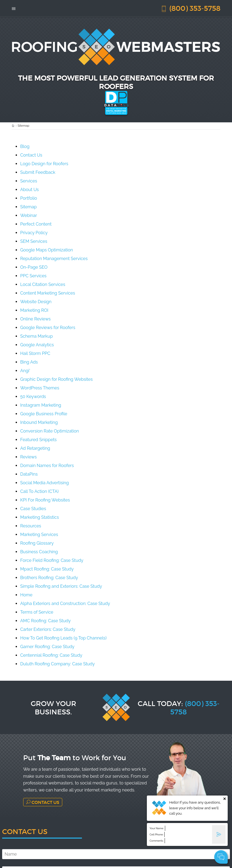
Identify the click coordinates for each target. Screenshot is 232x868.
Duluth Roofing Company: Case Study (58, 664)
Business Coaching (39, 552)
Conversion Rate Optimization (50, 431)
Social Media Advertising (44, 483)
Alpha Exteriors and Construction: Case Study (65, 604)
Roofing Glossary (37, 543)
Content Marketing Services (48, 293)
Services (29, 181)
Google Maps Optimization (47, 250)
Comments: (157, 841)
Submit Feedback (38, 172)
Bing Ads (29, 362)
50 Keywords (33, 397)
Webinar (29, 215)
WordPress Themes (40, 388)
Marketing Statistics (39, 517)
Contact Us (31, 155)
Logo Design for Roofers (44, 164)
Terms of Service (37, 612)
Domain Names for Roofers (47, 466)
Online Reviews (35, 319)
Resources (31, 526)
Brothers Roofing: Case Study (49, 578)
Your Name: (157, 828)
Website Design (36, 302)
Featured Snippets (38, 440)
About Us (30, 190)
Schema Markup (37, 336)
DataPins (29, 474)
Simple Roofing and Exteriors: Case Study (61, 586)
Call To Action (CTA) (39, 491)
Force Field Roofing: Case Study (52, 560)
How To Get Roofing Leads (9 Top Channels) (63, 638)
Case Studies (33, 509)
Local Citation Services (43, 284)
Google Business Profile (44, 414)
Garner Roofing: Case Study (47, 647)
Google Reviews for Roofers (48, 328)
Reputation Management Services (54, 259)
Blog (25, 146)
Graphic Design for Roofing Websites (56, 379)
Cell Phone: (156, 834)
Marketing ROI (34, 310)
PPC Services (33, 276)
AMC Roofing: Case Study (45, 621)
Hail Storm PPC (35, 353)
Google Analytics (37, 345)
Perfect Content (36, 224)
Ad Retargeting (35, 448)
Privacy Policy (34, 233)
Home (26, 595)
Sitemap (28, 207)
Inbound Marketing (39, 422)
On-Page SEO (34, 267)
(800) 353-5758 (190, 8)
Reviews (28, 457)
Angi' (25, 371)
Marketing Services (39, 535)
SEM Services (34, 241)
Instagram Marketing (41, 405)
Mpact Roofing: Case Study (47, 569)
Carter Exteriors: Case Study (48, 629)
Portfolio (29, 198)
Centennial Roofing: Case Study (51, 655)
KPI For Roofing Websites (45, 500)
